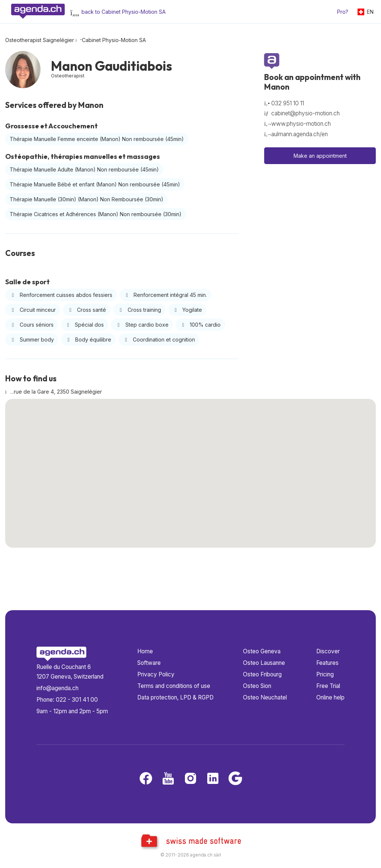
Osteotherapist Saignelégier (40, 40)
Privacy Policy (156, 674)
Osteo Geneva (262, 651)
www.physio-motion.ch (301, 124)
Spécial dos (85, 325)
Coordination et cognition (159, 339)
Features (327, 663)
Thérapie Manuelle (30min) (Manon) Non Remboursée (87, 199)
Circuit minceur (33, 310)
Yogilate (188, 310)
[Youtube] (168, 779)
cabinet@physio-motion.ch (305, 113)
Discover (328, 651)
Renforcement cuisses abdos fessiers (61, 295)
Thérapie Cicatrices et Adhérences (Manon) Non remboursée (96, 214)
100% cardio (201, 325)
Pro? (343, 12)
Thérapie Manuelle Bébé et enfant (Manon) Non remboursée (95, 184)
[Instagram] (190, 779)
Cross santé (87, 310)
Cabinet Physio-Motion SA (114, 40)
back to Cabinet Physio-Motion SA (124, 12)
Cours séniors (32, 325)
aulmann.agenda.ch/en (300, 134)
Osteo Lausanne (264, 663)
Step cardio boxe (142, 325)
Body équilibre (89, 339)
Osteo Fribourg (262, 674)
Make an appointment (320, 156)
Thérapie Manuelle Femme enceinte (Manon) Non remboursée (97, 139)
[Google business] (235, 779)
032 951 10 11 (288, 103)
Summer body (32, 339)
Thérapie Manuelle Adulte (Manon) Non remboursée (84, 169)
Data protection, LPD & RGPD (175, 697)
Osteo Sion (257, 686)
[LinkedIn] (213, 779)
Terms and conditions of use (174, 686)
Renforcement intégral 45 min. (166, 295)
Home (145, 651)
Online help (330, 697)
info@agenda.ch (57, 688)
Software (149, 663)
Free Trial (328, 686)
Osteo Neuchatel (265, 697)
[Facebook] (146, 779)
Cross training (139, 310)
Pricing (325, 674)
